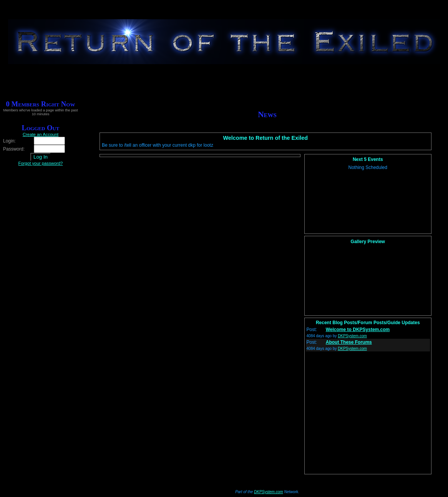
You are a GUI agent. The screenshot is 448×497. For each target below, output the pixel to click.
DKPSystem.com (352, 336)
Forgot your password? (41, 163)
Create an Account (41, 134)
